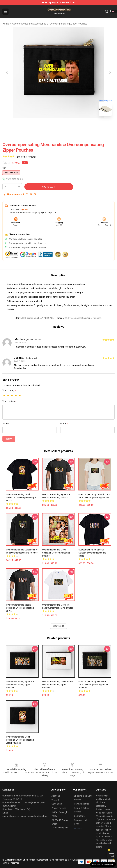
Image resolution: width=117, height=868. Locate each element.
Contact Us (79, 816)
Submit (9, 439)
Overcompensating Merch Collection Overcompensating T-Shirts (21, 497)
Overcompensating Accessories (29, 24)
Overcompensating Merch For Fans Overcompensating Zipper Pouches (93, 685)
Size (4, 168)
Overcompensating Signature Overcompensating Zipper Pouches (20, 685)
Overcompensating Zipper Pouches (68, 24)
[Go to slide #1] (51, 125)
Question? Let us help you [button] (103, 864)
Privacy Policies (59, 808)
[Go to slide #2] (66, 125)
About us (56, 796)
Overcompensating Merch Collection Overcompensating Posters (56, 553)
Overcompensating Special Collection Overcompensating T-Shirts (93, 553)
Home (6, 24)
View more (59, 626)
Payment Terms (81, 804)
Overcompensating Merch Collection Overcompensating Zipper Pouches (20, 740)
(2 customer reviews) (26, 157)
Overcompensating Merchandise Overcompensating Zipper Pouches (58, 685)
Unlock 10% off (111, 855)
